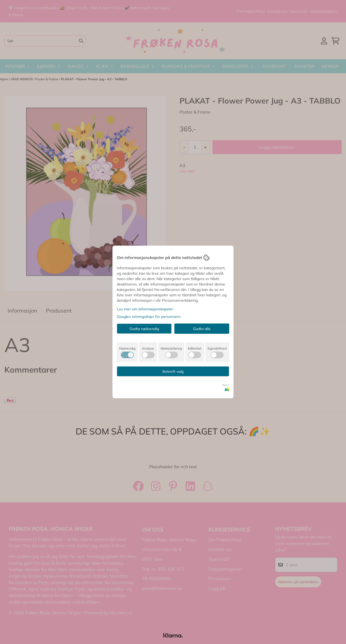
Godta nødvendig (144, 329)
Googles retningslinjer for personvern (149, 317)
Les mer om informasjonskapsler (145, 309)
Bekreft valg (173, 371)
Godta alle (202, 329)
